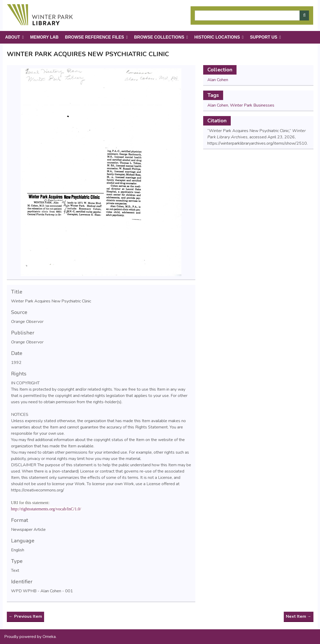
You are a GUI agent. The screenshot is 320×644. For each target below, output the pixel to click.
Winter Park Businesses (252, 105)
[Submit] (304, 15)
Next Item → (299, 616)
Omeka (49, 637)
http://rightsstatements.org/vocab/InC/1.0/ (46, 509)
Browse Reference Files (95, 37)
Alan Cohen (218, 80)
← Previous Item (25, 616)
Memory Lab (44, 37)
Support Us (264, 37)
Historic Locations (217, 37)
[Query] (252, 15)
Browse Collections (159, 37)
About (13, 37)
